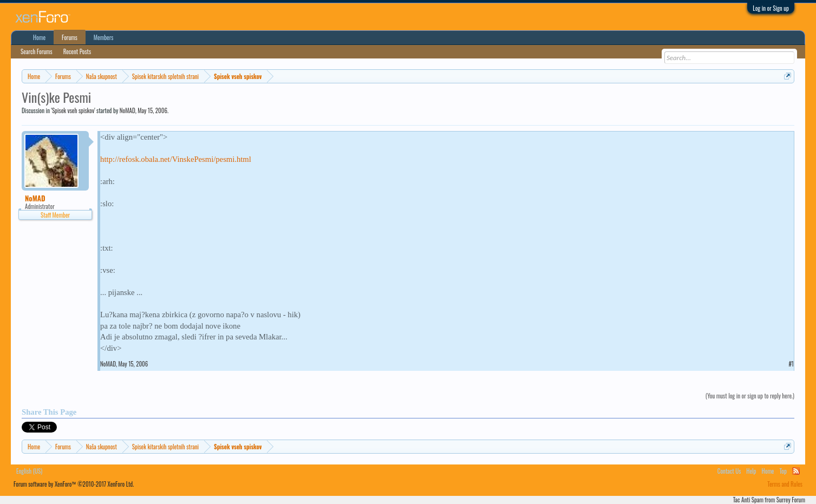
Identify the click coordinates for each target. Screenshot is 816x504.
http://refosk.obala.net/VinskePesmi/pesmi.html (176, 159)
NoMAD (128, 110)
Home (39, 37)
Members (104, 37)
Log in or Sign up (771, 8)
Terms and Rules (785, 484)
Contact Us (729, 471)
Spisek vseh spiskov (73, 110)
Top (783, 471)
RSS (796, 471)
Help (751, 471)
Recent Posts (77, 51)
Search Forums (37, 51)
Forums (70, 37)
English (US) (29, 471)
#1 (791, 364)
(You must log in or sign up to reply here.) (750, 396)
